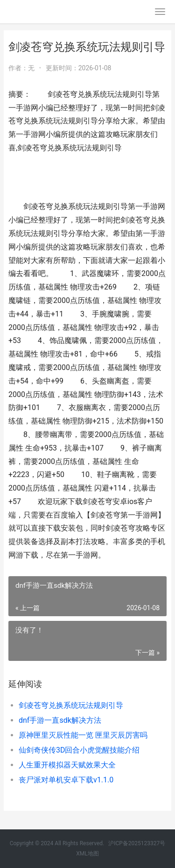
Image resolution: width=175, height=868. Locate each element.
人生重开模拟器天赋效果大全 (67, 765)
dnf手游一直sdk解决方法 (60, 720)
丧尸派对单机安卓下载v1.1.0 (66, 780)
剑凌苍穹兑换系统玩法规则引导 (71, 705)
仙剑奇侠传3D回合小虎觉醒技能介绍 (79, 750)
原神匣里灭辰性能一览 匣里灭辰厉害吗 (83, 735)
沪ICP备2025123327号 (137, 843)
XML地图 (87, 854)
